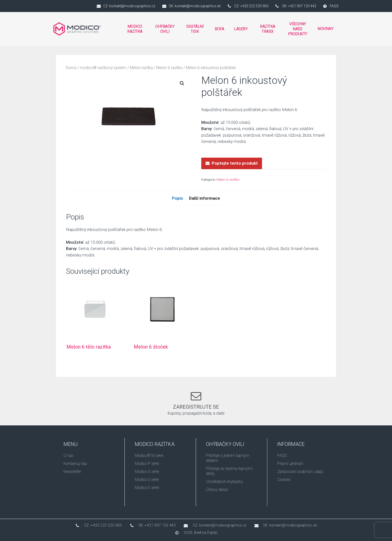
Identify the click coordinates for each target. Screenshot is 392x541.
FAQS (282, 456)
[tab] (177, 198)
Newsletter (72, 472)
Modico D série (147, 488)
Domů (71, 68)
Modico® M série (149, 456)
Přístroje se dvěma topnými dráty (229, 471)
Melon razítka (141, 68)
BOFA (219, 30)
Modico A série (147, 472)
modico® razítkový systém (103, 68)
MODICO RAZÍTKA (135, 30)
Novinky (325, 29)
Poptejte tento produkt (235, 163)
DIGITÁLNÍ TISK (195, 30)
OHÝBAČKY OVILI (165, 30)
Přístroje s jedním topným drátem (228, 458)
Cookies (284, 480)
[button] (182, 83)
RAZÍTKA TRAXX (268, 29)
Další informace (204, 198)
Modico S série (147, 480)
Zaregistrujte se (196, 407)
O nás (68, 456)
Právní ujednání (290, 464)
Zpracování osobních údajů (300, 472)
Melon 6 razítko (169, 68)
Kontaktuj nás (75, 464)
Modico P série (147, 464)
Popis (177, 198)
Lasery (241, 29)
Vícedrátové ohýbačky (224, 482)
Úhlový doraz (217, 490)
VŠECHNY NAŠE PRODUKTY (298, 29)
